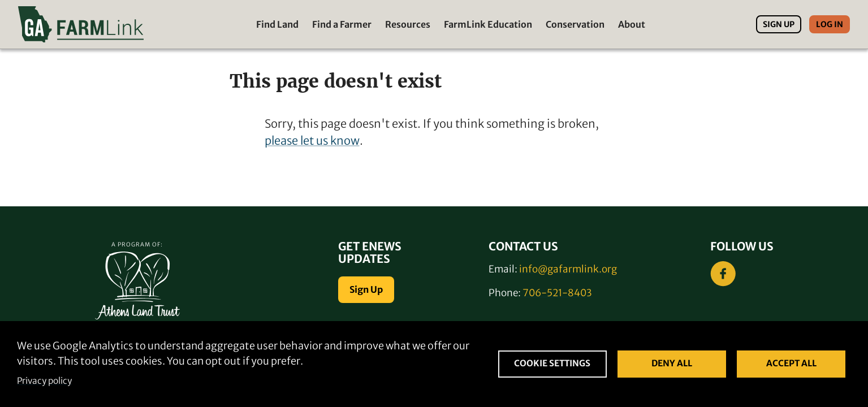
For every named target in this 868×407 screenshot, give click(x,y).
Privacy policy (44, 381)
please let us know (312, 140)
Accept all (791, 363)
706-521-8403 (557, 293)
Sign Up (779, 24)
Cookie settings (552, 363)
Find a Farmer (342, 24)
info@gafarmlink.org (568, 269)
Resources (408, 24)
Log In (830, 24)
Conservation (575, 24)
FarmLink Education (488, 24)
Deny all (672, 363)
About (632, 24)
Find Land (277, 24)
